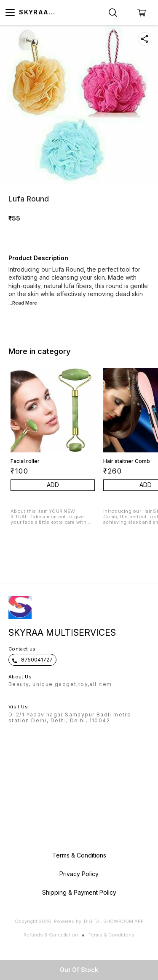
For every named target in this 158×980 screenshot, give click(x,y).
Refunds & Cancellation (51, 935)
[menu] (10, 13)
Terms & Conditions (111, 935)
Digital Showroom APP (114, 921)
